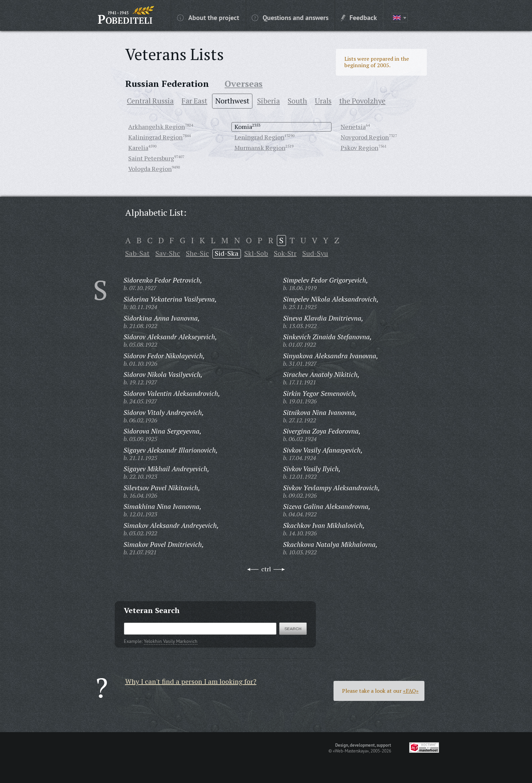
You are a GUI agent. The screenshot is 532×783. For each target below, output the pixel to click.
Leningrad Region (259, 137)
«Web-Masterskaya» (351, 751)
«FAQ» (411, 691)
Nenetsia (353, 127)
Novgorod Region (365, 137)
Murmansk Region (260, 148)
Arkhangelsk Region (157, 127)
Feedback (359, 17)
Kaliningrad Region (155, 137)
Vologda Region (150, 169)
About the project (208, 17)
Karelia (138, 148)
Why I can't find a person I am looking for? (191, 681)
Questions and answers (290, 17)
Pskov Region (359, 148)
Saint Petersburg (151, 158)
